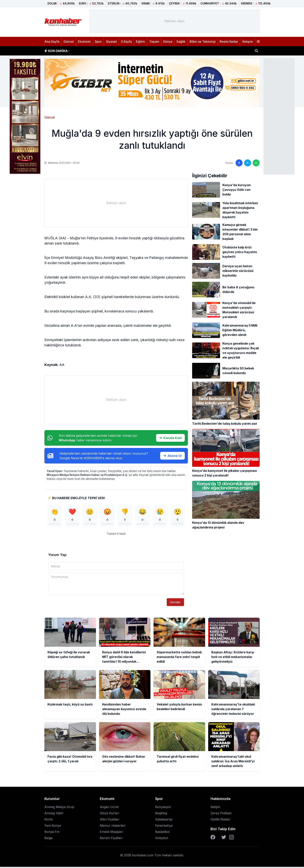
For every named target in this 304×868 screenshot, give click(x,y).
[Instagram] (231, 838)
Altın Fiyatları (110, 820)
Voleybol (161, 839)
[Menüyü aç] (258, 41)
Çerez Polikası (221, 814)
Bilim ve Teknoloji (203, 41)
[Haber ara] (256, 51)
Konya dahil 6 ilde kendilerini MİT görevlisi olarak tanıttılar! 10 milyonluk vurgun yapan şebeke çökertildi (153, 51)
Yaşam (154, 41)
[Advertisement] (279, 116)
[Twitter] (224, 838)
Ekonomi (84, 41)
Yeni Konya (53, 827)
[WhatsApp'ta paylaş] (256, 163)
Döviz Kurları (109, 814)
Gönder (175, 603)
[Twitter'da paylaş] (248, 163)
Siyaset (111, 41)
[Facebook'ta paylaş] (239, 163)
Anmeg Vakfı (54, 814)
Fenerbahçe (164, 827)
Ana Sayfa (52, 41)
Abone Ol (172, 456)
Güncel (69, 41)
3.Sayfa (126, 41)
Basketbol (162, 833)
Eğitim (140, 41)
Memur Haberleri (113, 827)
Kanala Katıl (170, 438)
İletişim (248, 41)
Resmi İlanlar (229, 41)
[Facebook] (213, 838)
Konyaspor (163, 808)
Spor (98, 41)
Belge (48, 839)
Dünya (168, 41)
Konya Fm (52, 833)
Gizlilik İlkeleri (220, 820)
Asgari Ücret (109, 808)
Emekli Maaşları (111, 833)
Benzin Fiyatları (111, 839)
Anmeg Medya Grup (59, 808)
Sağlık (181, 41)
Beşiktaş (161, 814)
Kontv (49, 820)
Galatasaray (164, 820)
